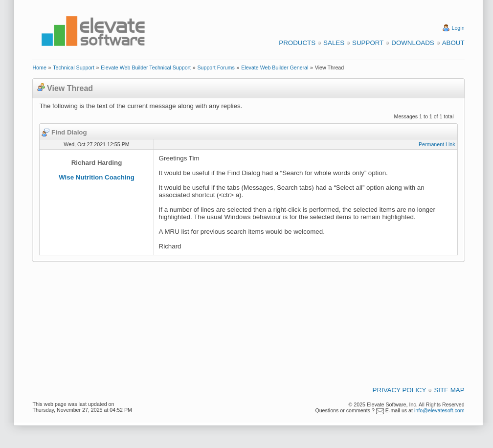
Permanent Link (437, 144)
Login (458, 28)
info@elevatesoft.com (439, 410)
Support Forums (216, 67)
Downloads (413, 43)
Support (368, 43)
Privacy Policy (400, 390)
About (453, 43)
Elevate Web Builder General (275, 67)
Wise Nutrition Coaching (97, 177)
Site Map (449, 390)
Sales (334, 43)
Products (297, 43)
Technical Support (74, 67)
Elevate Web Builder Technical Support (146, 67)
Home (39, 67)
